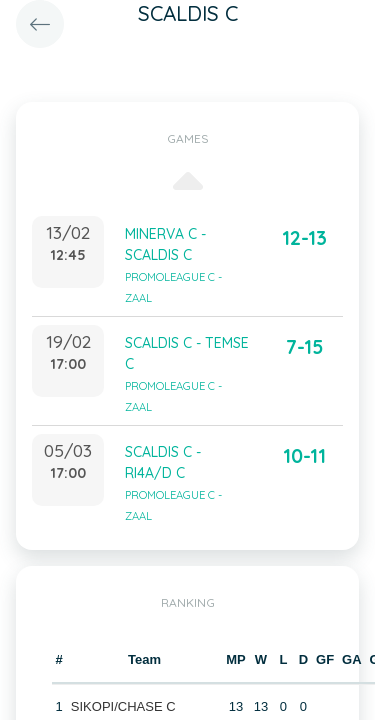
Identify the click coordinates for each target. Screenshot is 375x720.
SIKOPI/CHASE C (123, 706)
